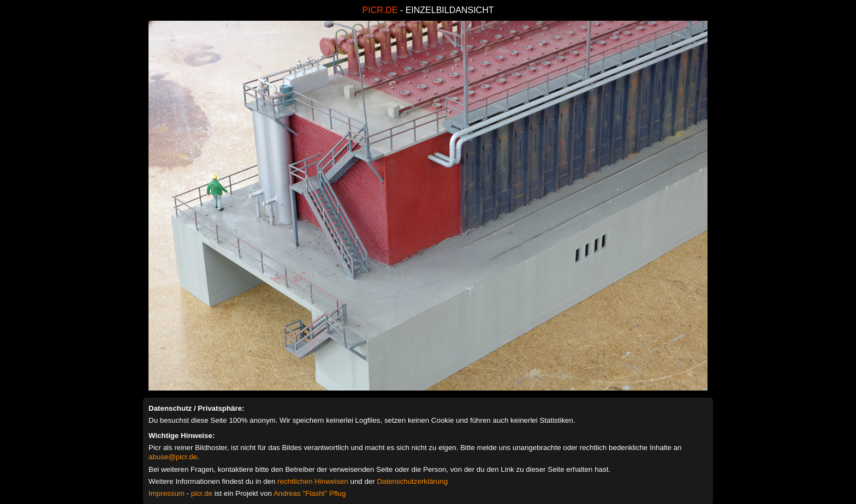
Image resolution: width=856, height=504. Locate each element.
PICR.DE (380, 10)
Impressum (167, 493)
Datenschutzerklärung (412, 481)
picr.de (202, 493)
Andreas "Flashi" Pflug (310, 493)
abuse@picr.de (173, 457)
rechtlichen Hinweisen (313, 481)
